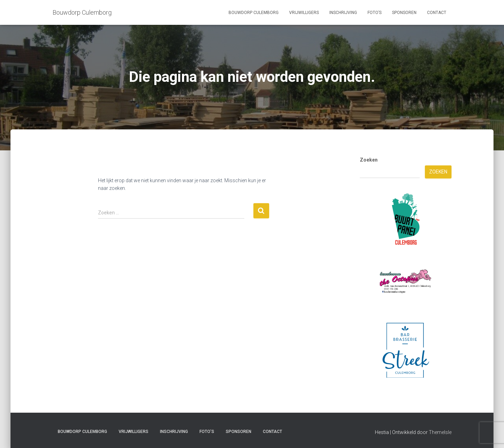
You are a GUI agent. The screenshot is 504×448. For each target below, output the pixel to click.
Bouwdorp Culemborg (254, 13)
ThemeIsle (440, 432)
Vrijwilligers (304, 13)
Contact (437, 13)
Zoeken (369, 160)
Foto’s (374, 13)
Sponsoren (404, 13)
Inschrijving (343, 13)
